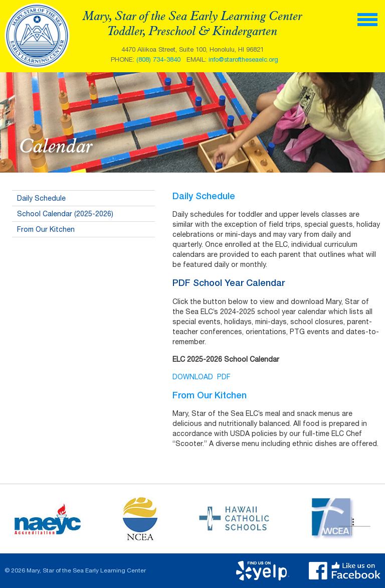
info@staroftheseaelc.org (243, 59)
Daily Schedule (41, 198)
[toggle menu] (367, 19)
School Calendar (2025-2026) (65, 214)
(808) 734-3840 (158, 59)
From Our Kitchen (46, 229)
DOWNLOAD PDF (202, 377)
